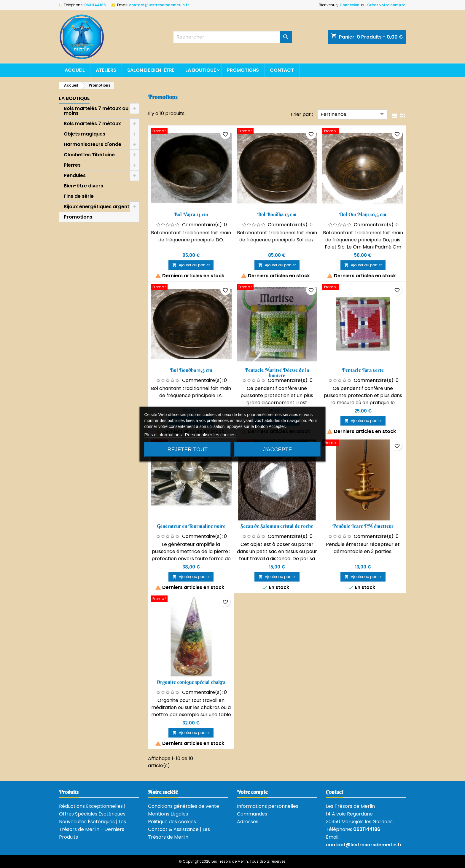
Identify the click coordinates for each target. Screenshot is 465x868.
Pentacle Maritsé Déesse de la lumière (277, 373)
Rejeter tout (188, 449)
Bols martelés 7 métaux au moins (96, 111)
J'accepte (277, 449)
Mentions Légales (168, 814)
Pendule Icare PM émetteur (363, 526)
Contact (282, 70)
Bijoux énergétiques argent (97, 207)
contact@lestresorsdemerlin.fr (159, 5)
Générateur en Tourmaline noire (191, 526)
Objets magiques (85, 134)
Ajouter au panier (191, 265)
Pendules (75, 175)
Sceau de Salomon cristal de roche (277, 526)
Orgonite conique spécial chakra (191, 682)
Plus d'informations (163, 434)
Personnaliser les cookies (210, 434)
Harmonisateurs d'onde (93, 144)
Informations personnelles (268, 806)
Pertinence (353, 114)
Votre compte (252, 792)
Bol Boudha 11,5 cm (191, 370)
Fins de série (79, 196)
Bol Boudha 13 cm (277, 214)
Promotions (243, 70)
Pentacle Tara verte (363, 370)
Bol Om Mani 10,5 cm (363, 214)
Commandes (252, 814)
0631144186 (95, 5)
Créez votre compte (386, 5)
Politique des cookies (172, 822)
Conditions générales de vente (184, 806)
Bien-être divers (83, 186)
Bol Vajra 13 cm (191, 214)
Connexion (349, 5)
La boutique (201, 70)
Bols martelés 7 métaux (92, 124)
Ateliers (106, 70)
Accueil (75, 70)
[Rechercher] (232, 37)
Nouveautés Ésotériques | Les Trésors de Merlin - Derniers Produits (93, 829)
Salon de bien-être (151, 70)
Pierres (72, 165)
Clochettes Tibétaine (89, 155)
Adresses (248, 822)
